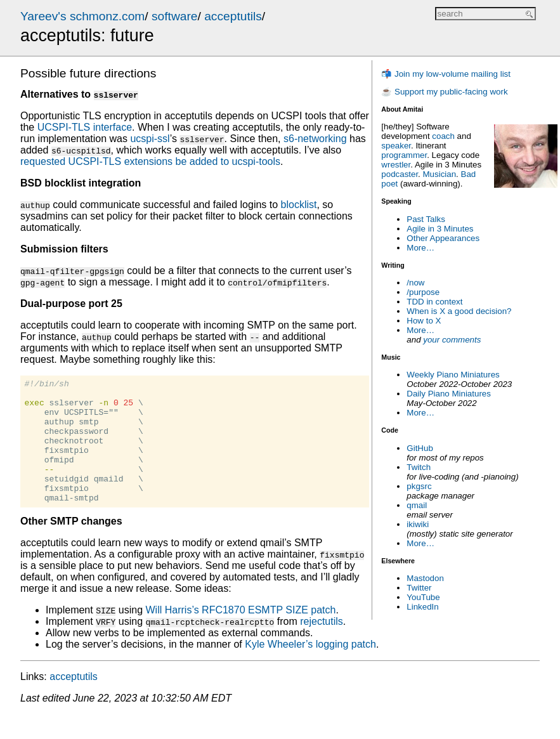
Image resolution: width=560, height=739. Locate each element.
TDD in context (434, 302)
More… (420, 248)
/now (415, 283)
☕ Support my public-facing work (444, 92)
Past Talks (426, 219)
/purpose (423, 292)
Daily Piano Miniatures (449, 394)
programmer (404, 155)
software (175, 16)
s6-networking (315, 139)
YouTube (423, 597)
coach (443, 136)
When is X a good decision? (459, 311)
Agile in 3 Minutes (440, 229)
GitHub (420, 448)
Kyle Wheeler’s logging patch (310, 669)
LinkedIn (422, 607)
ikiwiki (418, 524)
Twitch (419, 467)
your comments (452, 340)
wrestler (396, 165)
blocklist (299, 205)
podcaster (400, 174)
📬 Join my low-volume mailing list (446, 74)
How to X (424, 321)
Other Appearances (443, 238)
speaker (396, 146)
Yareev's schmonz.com (82, 16)
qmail (417, 505)
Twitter (419, 588)
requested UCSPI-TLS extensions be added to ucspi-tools (150, 161)
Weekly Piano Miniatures (453, 375)
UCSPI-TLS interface (85, 127)
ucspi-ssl (150, 139)
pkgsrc (419, 486)
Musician (440, 174)
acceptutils (233, 16)
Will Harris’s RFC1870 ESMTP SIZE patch (240, 635)
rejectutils (322, 646)
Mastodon (425, 578)
